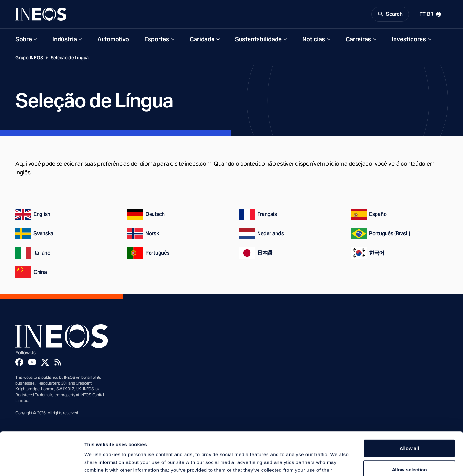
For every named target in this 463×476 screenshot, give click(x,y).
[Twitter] (45, 362)
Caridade (202, 39)
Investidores (409, 39)
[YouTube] (32, 362)
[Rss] (58, 362)
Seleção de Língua (70, 58)
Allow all (409, 408)
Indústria (65, 39)
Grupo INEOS (29, 58)
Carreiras (358, 39)
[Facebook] (19, 362)
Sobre (24, 39)
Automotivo (113, 39)
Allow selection (409, 429)
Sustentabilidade (258, 39)
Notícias (314, 39)
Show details (337, 463)
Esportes (157, 39)
